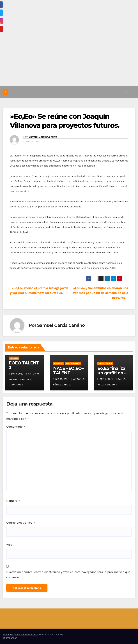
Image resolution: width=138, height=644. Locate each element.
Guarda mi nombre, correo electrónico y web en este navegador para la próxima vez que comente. (68, 575)
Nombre (13, 501)
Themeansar (10, 638)
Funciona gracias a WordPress (20, 635)
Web (9, 545)
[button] (127, 92)
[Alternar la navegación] (133, 92)
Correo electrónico (21, 523)
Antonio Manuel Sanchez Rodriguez (24, 379)
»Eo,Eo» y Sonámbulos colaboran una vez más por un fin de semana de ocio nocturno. (101, 293)
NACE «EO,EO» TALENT (69, 371)
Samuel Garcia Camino (43, 137)
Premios (14, 358)
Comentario (16, 427)
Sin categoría (73, 363)
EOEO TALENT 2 (24, 365)
